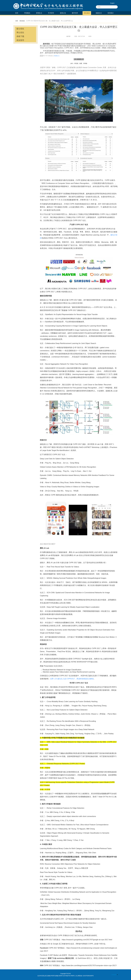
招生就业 (87, 13)
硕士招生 (20, 29)
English (112, 3)
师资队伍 (39, 13)
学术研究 (51, 13)
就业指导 (20, 40)
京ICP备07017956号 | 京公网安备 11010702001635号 (78, 976)
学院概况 (27, 13)
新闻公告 (63, 13)
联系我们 (111, 13)
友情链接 (115, 975)
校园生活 (99, 13)
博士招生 (20, 33)
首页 (17, 13)
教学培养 (75, 13)
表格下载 (20, 36)
